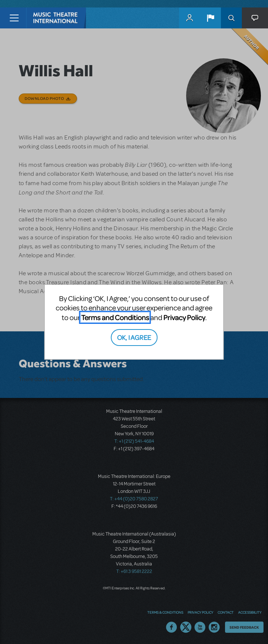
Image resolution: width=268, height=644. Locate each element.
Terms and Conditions (115, 317)
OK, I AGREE (134, 337)
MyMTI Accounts (190, 18)
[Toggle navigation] (14, 18)
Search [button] (231, 18)
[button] (210, 18)
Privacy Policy (184, 317)
